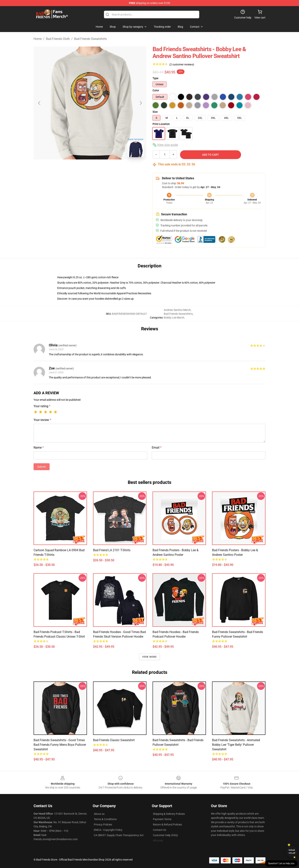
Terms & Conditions (105, 819)
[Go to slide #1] (80, 169)
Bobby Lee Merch (174, 318)
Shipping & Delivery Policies (169, 814)
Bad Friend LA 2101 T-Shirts (112, 550)
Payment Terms (162, 819)
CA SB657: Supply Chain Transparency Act (119, 835)
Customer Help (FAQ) (165, 835)
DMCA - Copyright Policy (108, 830)
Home (38, 39)
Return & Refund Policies (167, 825)
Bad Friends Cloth (58, 39)
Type (156, 78)
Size (155, 112)
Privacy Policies (103, 825)
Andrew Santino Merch (177, 310)
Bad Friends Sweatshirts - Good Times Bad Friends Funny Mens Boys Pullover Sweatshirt (60, 745)
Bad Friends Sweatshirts (90, 39)
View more (150, 657)
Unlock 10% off (292, 852)
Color (156, 90)
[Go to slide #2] (100, 169)
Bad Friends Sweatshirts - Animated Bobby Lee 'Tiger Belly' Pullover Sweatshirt (236, 745)
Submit (42, 467)
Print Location (161, 124)
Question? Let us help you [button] (281, 863)
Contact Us (160, 830)
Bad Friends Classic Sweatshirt (114, 740)
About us (99, 814)
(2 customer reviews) (182, 64)
